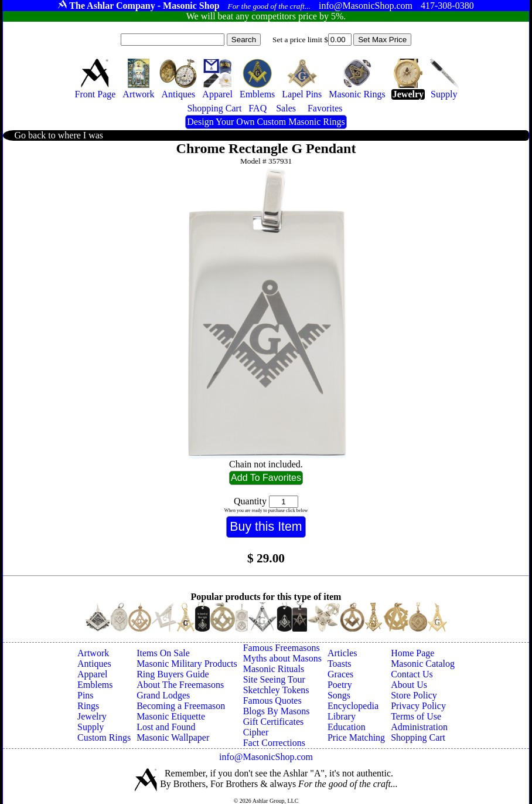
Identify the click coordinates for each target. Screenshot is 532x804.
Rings (88, 706)
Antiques (94, 664)
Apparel (93, 674)
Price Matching (356, 737)
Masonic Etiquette (171, 716)
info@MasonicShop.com (266, 757)
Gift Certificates (274, 722)
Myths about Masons (282, 658)
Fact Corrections (274, 743)
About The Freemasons (180, 685)
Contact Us (412, 674)
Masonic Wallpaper (173, 737)
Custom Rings (104, 737)
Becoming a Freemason (181, 706)
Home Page (412, 653)
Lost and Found (166, 727)
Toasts (340, 664)
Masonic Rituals (274, 669)
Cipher (256, 732)
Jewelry (92, 716)
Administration (419, 727)
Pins (86, 695)
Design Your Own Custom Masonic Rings (266, 122)
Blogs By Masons (277, 711)
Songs (339, 695)
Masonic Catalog (423, 664)
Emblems (95, 685)
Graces (340, 674)
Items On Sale (163, 653)
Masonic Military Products (187, 664)
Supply (91, 727)
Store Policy (414, 695)
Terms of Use (416, 716)
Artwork (93, 653)
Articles (342, 653)
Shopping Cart (418, 737)
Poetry (340, 685)
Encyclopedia (353, 706)
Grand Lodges (163, 695)
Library (342, 716)
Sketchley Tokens (276, 690)
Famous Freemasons (282, 648)
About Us (409, 685)
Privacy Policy (418, 706)
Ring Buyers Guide (173, 674)
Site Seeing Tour (274, 679)
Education (347, 727)
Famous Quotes (272, 700)
